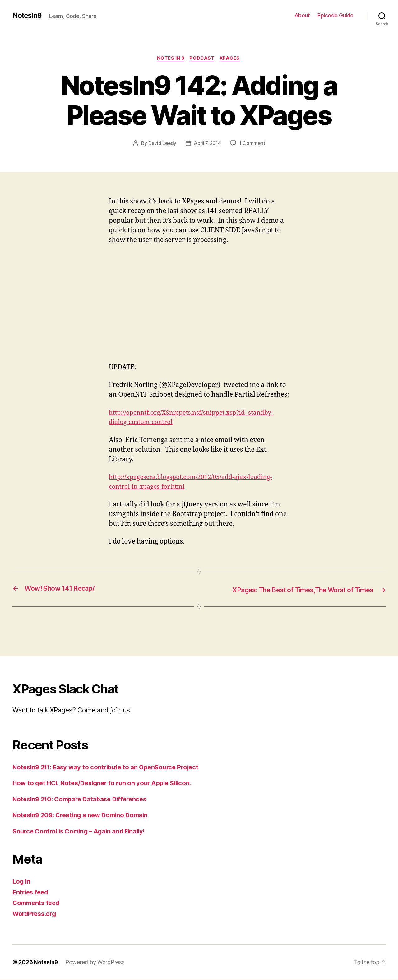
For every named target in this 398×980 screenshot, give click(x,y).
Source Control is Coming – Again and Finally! (83, 831)
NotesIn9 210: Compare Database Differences (83, 799)
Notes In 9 (170, 59)
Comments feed (38, 903)
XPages (232, 59)
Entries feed (32, 892)
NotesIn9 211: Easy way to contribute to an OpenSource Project (110, 767)
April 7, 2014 (208, 144)
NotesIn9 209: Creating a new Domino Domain (84, 815)
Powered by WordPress (95, 962)
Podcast (203, 59)
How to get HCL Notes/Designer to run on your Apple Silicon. (106, 783)
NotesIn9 (28, 16)
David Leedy (161, 144)
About (302, 15)
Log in (22, 882)
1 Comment (253, 144)
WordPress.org (36, 914)
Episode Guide (336, 15)
